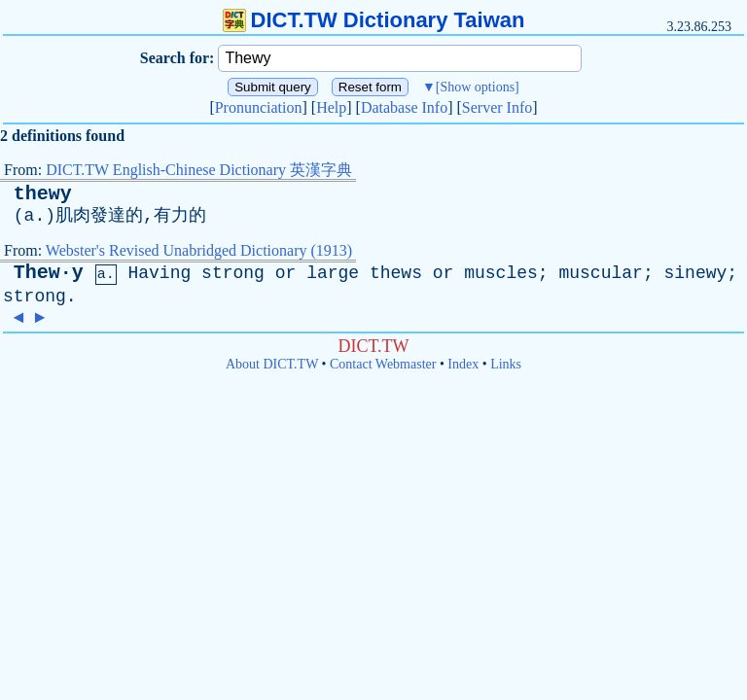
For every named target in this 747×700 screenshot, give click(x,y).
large (333, 273)
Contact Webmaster (383, 364)
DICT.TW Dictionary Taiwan (374, 20)
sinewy (695, 273)
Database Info (404, 107)
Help (331, 107)
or (286, 273)
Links (506, 364)
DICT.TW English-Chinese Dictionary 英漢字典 (199, 170)
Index (463, 364)
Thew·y (49, 273)
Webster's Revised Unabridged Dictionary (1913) (199, 250)
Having (159, 273)
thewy (43, 194)
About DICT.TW (272, 364)
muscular (600, 273)
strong (233, 273)
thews (396, 273)
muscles (501, 273)
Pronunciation (259, 107)
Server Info (497, 107)
